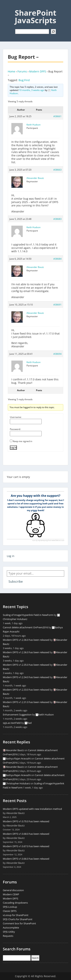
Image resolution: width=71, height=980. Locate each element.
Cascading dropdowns (15, 903)
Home (11, 71)
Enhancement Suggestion (17, 715)
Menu (7, 6)
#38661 (57, 116)
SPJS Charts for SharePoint (18, 919)
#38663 (57, 170)
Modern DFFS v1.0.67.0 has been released (26, 846)
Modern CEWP (11, 894)
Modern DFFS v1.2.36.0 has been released (26, 640)
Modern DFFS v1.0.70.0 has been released (26, 821)
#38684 (57, 259)
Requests (8, 936)
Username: (16, 417)
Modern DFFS (38, 71)
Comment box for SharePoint (19, 923)
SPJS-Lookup (10, 907)
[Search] (53, 32)
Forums (22, 71)
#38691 (57, 305)
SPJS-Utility (9, 932)
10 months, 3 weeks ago (32, 90)
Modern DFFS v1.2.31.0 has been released (26, 702)
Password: (15, 429)
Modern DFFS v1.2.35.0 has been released (26, 665)
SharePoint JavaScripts (35, 17)
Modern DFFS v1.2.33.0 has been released (26, 690)
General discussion (13, 890)
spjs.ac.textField (12, 723)
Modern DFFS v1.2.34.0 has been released (26, 677)
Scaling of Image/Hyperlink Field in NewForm (28, 615)
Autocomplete (11, 928)
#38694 (57, 354)
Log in (11, 556)
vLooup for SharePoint (16, 915)
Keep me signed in (23, 441)
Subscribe (16, 582)
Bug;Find (24, 80)
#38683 (57, 219)
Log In (13, 447)
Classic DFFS (10, 911)
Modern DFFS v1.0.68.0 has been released (26, 834)
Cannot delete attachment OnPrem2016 (25, 627)
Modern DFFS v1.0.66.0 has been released (26, 859)
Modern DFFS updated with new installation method (32, 809)
